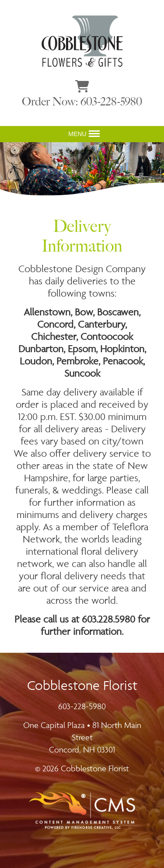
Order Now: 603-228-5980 (82, 102)
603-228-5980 (82, 706)
